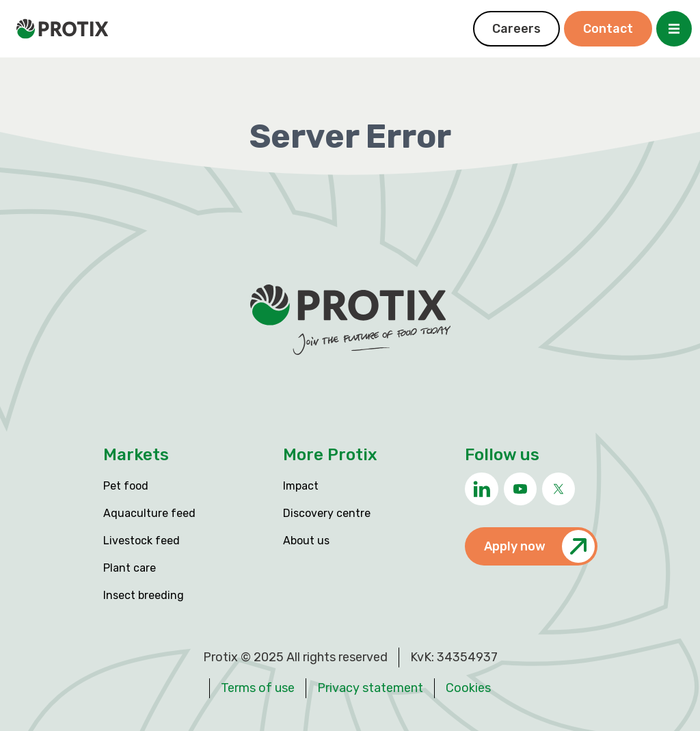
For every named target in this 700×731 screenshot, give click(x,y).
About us (306, 541)
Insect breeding (144, 595)
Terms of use (258, 688)
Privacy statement (370, 688)
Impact (301, 486)
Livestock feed (142, 541)
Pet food (126, 486)
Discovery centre (327, 513)
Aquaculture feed (149, 513)
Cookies (468, 688)
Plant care (130, 568)
